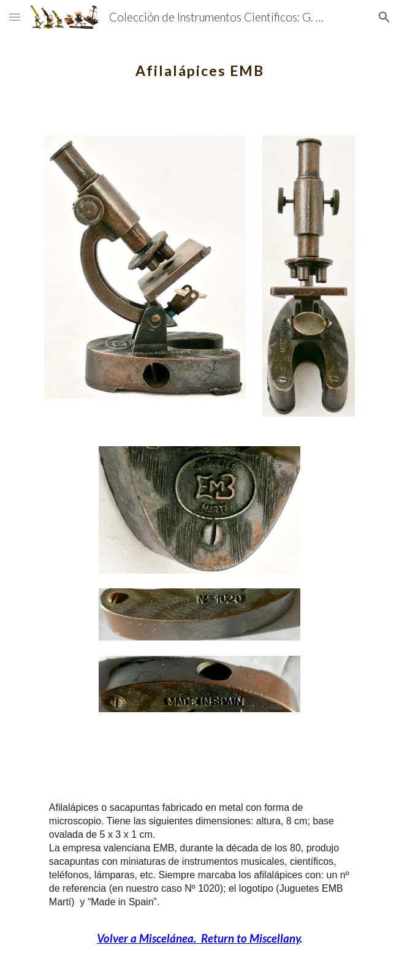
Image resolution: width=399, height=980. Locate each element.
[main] (199, 64)
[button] (15, 17)
